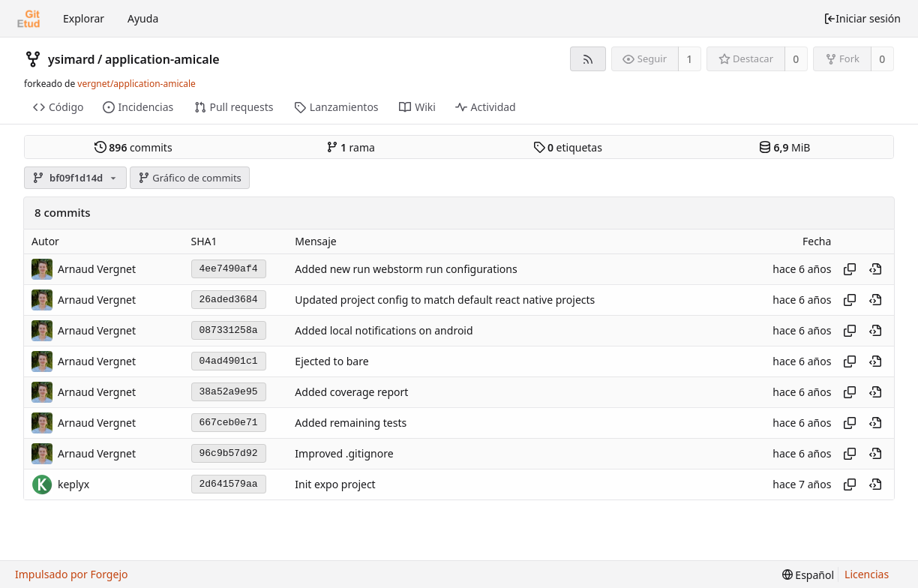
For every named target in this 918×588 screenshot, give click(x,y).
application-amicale (162, 59)
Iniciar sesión (862, 18)
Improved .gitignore (344, 453)
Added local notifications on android (384, 330)
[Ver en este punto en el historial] (875, 269)
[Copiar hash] (850, 269)
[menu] (808, 575)
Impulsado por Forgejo (71, 574)
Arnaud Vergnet (97, 269)
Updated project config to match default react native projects (445, 300)
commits (133, 147)
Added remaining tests (351, 423)
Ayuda (143, 18)
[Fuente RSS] (588, 59)
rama (351, 147)
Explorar (84, 18)
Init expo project (335, 484)
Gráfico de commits (190, 178)
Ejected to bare (331, 361)
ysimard (72, 59)
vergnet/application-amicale (136, 84)
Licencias (867, 574)
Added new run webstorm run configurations (406, 269)
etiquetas (568, 147)
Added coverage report (351, 392)
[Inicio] (28, 19)
